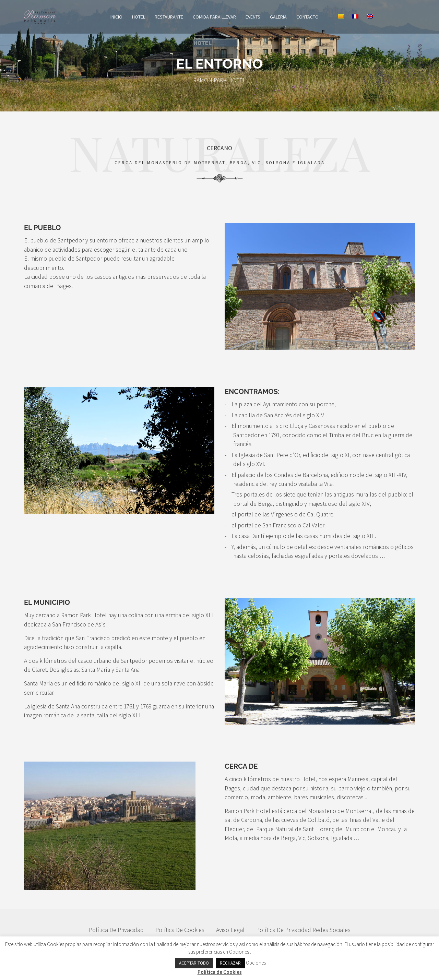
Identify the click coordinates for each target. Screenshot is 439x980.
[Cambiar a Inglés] (385, 17)
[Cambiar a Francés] (371, 17)
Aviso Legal (230, 933)
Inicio (132, 17)
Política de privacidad (116, 933)
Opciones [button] (239, 952)
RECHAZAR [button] (230, 963)
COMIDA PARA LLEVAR (230, 17)
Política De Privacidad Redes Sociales (303, 933)
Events (268, 17)
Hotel (154, 17)
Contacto (323, 17)
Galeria (294, 17)
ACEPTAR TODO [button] (194, 963)
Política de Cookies (180, 933)
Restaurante (184, 17)
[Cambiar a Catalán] (356, 17)
